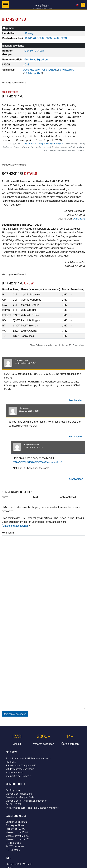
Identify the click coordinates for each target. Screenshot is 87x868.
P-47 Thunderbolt (15, 846)
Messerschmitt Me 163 (17, 836)
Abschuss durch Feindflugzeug (40, 70)
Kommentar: (8, 533)
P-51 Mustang (13, 850)
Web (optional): (68, 497)
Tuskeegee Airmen (15, 825)
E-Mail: (35, 497)
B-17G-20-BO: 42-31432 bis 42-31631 (46, 38)
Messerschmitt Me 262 (18, 839)
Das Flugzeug (13, 790)
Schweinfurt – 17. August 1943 (21, 765)
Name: (5, 497)
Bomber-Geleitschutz (16, 822)
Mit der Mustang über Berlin (20, 769)
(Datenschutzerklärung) (15, 526)
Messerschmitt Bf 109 (17, 832)
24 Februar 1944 (33, 73)
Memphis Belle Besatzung (19, 794)
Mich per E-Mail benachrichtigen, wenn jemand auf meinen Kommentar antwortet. (41, 509)
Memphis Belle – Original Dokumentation (26, 801)
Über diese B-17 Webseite (19, 864)
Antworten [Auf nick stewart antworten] (76, 436)
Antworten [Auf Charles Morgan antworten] (76, 400)
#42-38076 (79, 219)
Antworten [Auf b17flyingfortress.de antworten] (76, 479)
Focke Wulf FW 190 (15, 829)
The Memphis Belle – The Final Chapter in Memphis (32, 808)
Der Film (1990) (13, 804)
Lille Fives (11, 762)
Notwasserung (66, 70)
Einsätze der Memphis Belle (20, 797)
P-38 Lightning (13, 843)
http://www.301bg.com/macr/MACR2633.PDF (38, 462)
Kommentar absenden (15, 714)
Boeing (29, 33)
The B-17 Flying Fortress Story (43, 144)
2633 (26, 64)
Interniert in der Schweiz (18, 776)
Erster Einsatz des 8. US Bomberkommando (28, 758)
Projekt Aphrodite (14, 772)
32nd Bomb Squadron (35, 59)
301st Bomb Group (34, 51)
